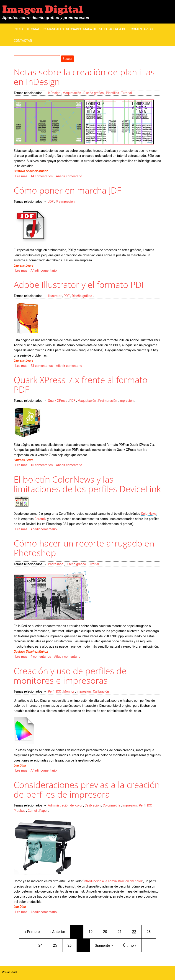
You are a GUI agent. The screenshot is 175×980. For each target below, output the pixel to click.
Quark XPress (57, 401)
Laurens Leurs (23, 265)
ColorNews (149, 514)
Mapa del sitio (95, 29)
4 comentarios (41, 657)
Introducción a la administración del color (113, 881)
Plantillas (112, 93)
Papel (43, 811)
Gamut (32, 811)
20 (108, 931)
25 (57, 945)
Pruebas (19, 811)
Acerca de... (119, 29)
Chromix (40, 519)
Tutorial (127, 93)
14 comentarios (42, 176)
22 (137, 931)
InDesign (54, 93)
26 (72, 945)
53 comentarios (42, 366)
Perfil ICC (54, 691)
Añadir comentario (69, 176)
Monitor (69, 691)
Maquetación (72, 93)
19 (93, 931)
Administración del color (65, 805)
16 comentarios (42, 465)
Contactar (23, 41)
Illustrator (55, 296)
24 (43, 945)
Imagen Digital (43, 9)
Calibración (101, 691)
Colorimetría (112, 805)
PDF (67, 296)
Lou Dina (20, 765)
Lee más (21, 176)
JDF (51, 202)
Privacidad (9, 972)
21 (122, 931)
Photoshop (56, 564)
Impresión (126, 401)
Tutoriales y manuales (44, 29)
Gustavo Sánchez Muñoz (31, 171)
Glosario (74, 29)
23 (151, 931)
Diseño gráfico (94, 93)
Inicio (18, 29)
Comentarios (142, 29)
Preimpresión (65, 202)
